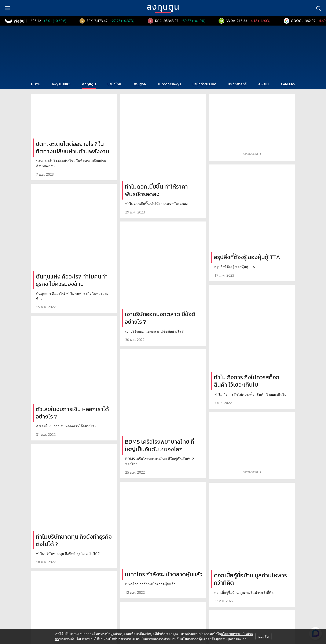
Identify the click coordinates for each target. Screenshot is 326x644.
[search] (318, 8)
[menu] (8, 8)
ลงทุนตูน (89, 84)
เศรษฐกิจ (139, 84)
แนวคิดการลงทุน (169, 84)
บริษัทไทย (114, 84)
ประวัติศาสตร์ (237, 84)
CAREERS (288, 84)
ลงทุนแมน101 (61, 84)
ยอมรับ (263, 636)
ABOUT (264, 84)
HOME (36, 84)
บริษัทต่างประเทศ (204, 84)
